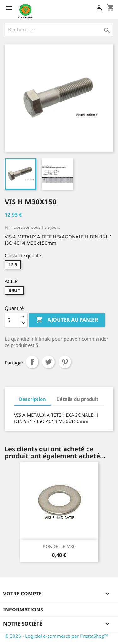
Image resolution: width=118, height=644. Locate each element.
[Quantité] (12, 320)
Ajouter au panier (67, 320)
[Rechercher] (59, 29)
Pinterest (65, 362)
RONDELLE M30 (59, 546)
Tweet (48, 362)
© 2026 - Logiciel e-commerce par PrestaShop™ (56, 636)
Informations (23, 610)
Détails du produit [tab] (77, 399)
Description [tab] (32, 399)
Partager (32, 362)
